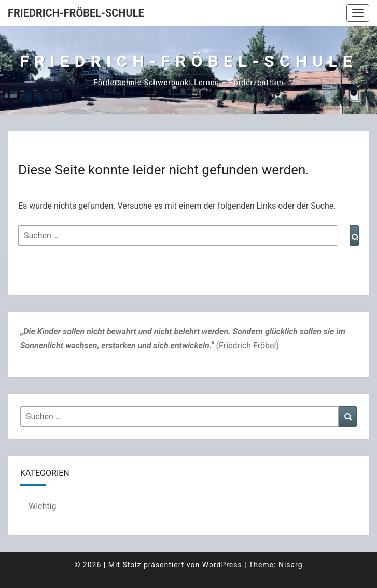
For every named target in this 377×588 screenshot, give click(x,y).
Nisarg (291, 565)
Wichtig (42, 506)
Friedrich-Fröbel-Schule (76, 13)
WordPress (222, 565)
